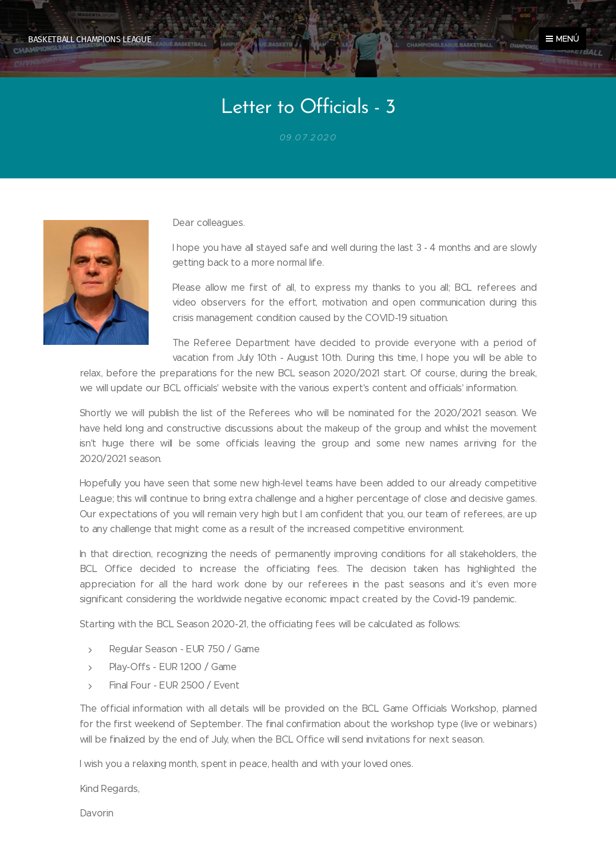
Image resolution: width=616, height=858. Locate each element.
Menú (562, 39)
